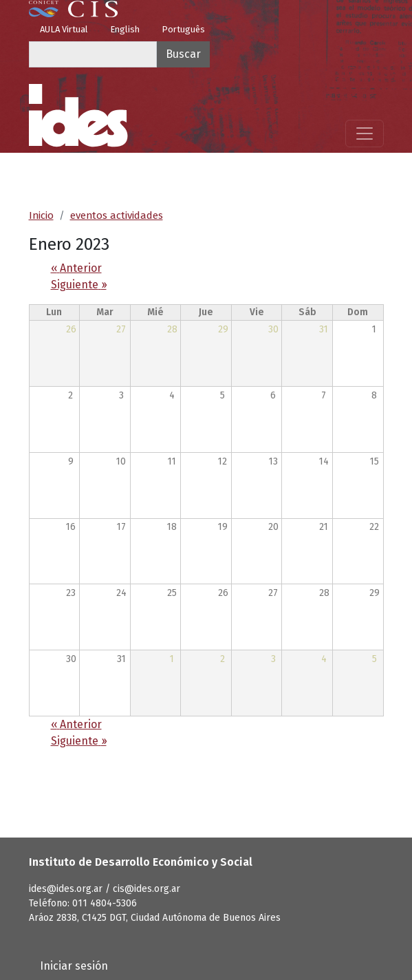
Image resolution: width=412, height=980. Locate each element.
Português (183, 29)
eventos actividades (117, 215)
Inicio (41, 215)
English (125, 29)
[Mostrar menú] (365, 134)
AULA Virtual (64, 29)
